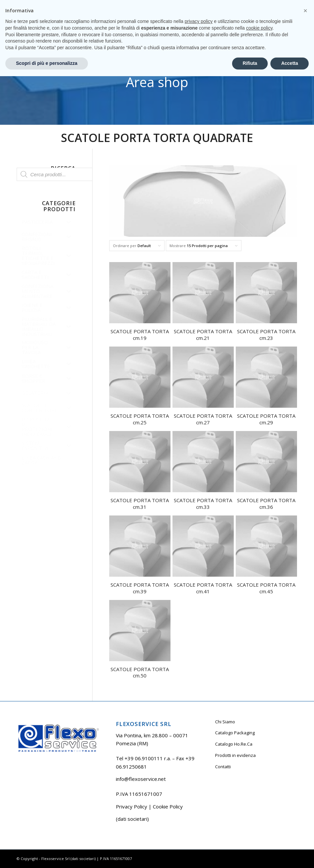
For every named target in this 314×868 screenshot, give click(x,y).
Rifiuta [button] (250, 855)
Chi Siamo (225, 722)
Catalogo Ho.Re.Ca (234, 744)
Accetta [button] (290, 855)
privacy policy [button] (199, 813)
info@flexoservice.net (141, 779)
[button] (305, 802)
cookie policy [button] (259, 820)
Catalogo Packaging (235, 733)
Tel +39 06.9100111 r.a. (37, 5)
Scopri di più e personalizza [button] (47, 855)
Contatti (223, 767)
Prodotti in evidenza (235, 755)
